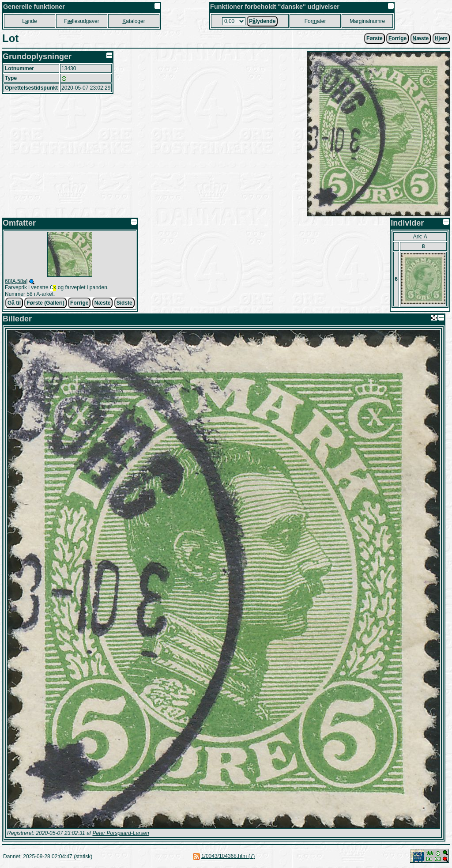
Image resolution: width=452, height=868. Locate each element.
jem (441, 38)
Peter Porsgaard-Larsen (121, 834)
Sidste (124, 304)
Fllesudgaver (81, 21)
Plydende (262, 21)
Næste (103, 304)
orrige (397, 38)
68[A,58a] (16, 281)
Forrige (79, 304)
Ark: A (420, 237)
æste (421, 38)
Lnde (29, 21)
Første (375, 38)
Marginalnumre (367, 21)
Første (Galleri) (45, 304)
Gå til (14, 304)
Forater (315, 21)
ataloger (134, 21)
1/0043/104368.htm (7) (228, 857)
